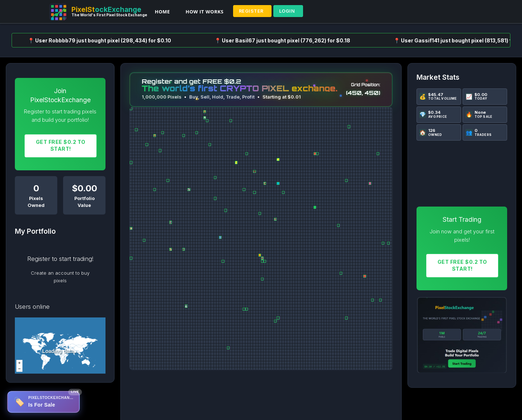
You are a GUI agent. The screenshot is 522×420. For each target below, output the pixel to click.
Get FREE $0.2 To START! (61, 145)
